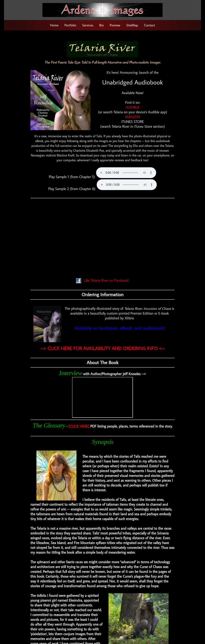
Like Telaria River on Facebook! (102, 280)
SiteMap (132, 25)
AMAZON (133, 117)
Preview (115, 25)
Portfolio (70, 25)
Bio (101, 25)
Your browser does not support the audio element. (126, 173)
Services (88, 25)
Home (54, 25)
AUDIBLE (133, 107)
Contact (150, 25)
